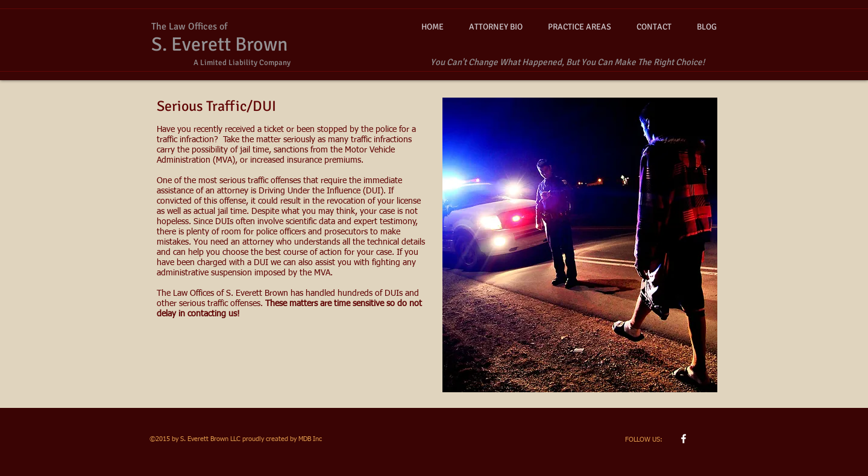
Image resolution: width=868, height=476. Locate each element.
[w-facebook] (684, 439)
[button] (580, 27)
